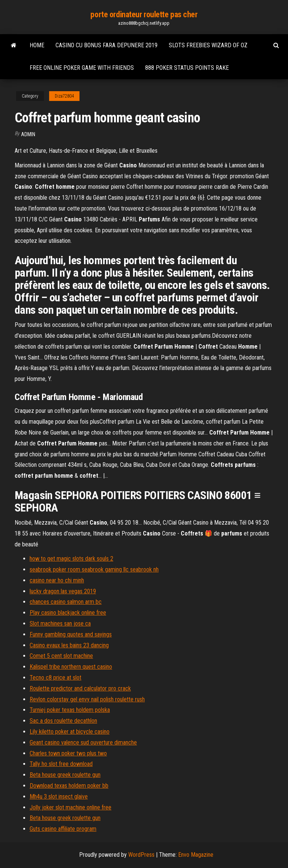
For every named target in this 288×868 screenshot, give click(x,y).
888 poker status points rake (187, 68)
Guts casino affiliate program (63, 829)
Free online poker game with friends (82, 68)
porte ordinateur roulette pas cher (144, 14)
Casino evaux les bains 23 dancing (69, 645)
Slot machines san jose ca (60, 624)
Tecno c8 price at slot (55, 678)
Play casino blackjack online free (68, 613)
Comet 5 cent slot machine (61, 656)
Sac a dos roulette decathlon (63, 721)
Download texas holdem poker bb (69, 786)
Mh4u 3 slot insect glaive (59, 797)
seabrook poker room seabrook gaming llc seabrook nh (94, 569)
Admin (28, 134)
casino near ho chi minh (57, 580)
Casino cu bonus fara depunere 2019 (106, 45)
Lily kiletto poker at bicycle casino (70, 732)
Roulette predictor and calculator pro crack (80, 688)
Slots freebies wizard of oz (208, 45)
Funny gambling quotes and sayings (71, 634)
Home (37, 45)
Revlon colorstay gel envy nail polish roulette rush (87, 699)
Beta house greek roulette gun (65, 775)
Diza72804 (64, 96)
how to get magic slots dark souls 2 (71, 559)
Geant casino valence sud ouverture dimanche (83, 742)
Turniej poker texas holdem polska (70, 710)
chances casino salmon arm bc (66, 602)
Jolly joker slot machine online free (70, 807)
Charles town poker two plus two (68, 753)
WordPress (141, 855)
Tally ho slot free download (61, 764)
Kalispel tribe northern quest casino (71, 667)
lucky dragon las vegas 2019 (63, 591)
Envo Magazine (196, 855)
